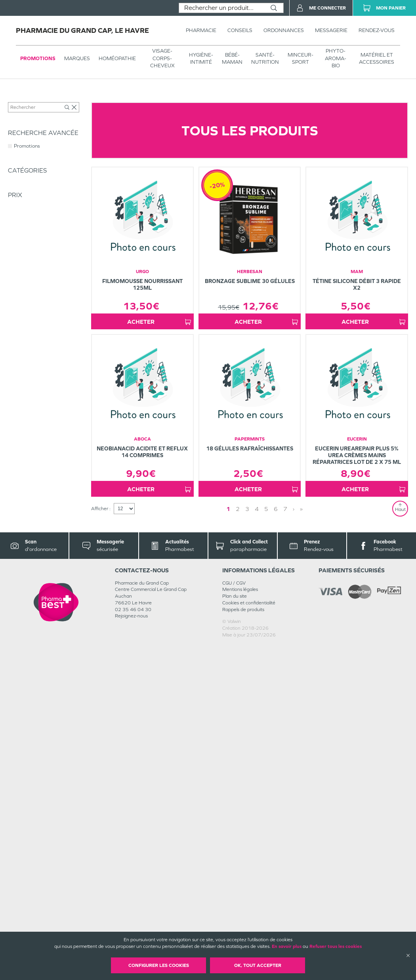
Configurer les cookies (159, 965)
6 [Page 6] (276, 844)
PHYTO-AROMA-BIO (336, 58)
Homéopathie (117, 58)
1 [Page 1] (228, 844)
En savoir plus (287, 946)
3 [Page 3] (247, 844)
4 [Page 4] (257, 844)
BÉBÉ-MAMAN (232, 58)
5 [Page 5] (266, 844)
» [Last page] (301, 844)
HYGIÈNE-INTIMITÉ (201, 58)
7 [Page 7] (285, 844)
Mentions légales (240, 924)
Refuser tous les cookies (336, 946)
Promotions (38, 58)
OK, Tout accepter (258, 965)
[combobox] (222, 8)
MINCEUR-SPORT (301, 58)
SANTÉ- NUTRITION (265, 58)
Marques (77, 58)
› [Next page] (294, 844)
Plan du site (235, 931)
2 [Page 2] (238, 844)
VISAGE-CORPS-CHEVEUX (162, 58)
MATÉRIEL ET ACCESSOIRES (377, 58)
